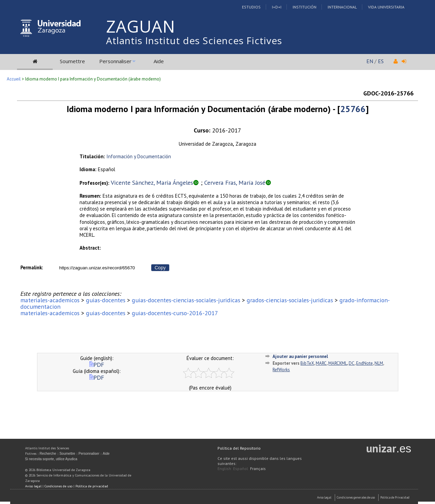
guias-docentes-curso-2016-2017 (175, 313)
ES (381, 61)
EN (370, 61)
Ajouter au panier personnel (300, 356)
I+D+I (277, 7)
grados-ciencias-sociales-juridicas (290, 300)
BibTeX (307, 363)
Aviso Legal (324, 497)
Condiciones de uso (58, 486)
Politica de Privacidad (395, 497)
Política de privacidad (92, 486)
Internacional (342, 7)
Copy (160, 268)
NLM (379, 363)
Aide (159, 61)
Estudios (251, 7)
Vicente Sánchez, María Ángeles (152, 183)
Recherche (48, 454)
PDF (97, 365)
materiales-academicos (50, 300)
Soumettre (72, 61)
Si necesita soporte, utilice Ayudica (51, 459)
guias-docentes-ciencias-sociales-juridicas (186, 300)
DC (352, 363)
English (224, 469)
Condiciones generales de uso (356, 497)
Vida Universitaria (386, 7)
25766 (353, 109)
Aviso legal (33, 486)
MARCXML (338, 363)
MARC (321, 363)
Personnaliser (115, 61)
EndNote (364, 363)
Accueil (14, 79)
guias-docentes (106, 300)
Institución (304, 7)
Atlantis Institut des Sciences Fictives (194, 40)
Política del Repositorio (239, 448)
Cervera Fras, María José (235, 183)
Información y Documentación (139, 156)
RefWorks (281, 370)
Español (241, 469)
